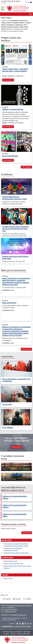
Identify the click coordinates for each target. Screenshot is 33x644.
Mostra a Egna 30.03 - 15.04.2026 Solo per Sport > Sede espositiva (15, 70)
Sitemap (5, 595)
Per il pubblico (8, 427)
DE (28, 2)
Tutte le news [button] (26, 349)
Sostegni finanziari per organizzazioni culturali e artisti (14, 198)
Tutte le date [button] (27, 533)
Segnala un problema (9, 620)
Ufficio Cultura (8, 578)
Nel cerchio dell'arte (10, 156)
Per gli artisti (7, 404)
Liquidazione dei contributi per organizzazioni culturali (13, 549)
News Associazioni (9, 303)
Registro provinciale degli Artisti (13, 564)
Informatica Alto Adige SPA (18, 615)
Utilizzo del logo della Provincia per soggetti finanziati (17, 567)
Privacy (6, 634)
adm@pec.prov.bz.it (10, 611)
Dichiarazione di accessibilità (12, 632)
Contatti (24, 618)
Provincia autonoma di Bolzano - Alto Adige (19, 606)
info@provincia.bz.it (12, 609)
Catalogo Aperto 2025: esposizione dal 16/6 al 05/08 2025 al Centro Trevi (16, 229)
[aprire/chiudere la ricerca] (30, 14)
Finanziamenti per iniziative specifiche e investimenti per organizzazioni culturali (16, 545)
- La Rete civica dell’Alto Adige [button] (16, 626)
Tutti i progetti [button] (26, 167)
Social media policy (23, 634)
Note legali (26, 632)
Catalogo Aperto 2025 (11, 561)
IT (26, 2)
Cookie (13, 634)
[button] (17, 624)
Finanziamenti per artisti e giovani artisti (16, 553)
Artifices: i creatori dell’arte (13, 109)
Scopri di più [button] (17, 447)
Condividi (7, 599)
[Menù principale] (3, 8)
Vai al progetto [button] (8, 80)
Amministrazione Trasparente (11, 618)
